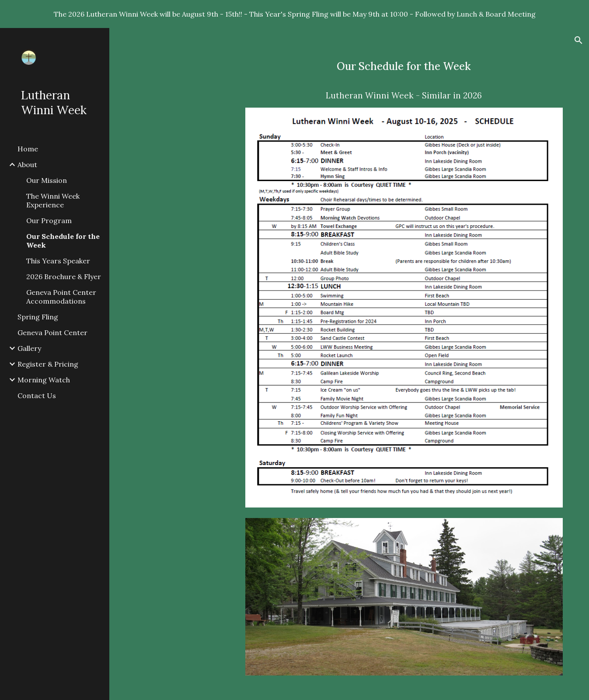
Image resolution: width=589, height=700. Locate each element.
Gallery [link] (29, 348)
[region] (294, 14)
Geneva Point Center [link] (52, 332)
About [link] (27, 164)
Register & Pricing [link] (48, 364)
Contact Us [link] (37, 395)
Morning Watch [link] (44, 380)
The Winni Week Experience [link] (53, 200)
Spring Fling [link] (38, 317)
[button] (579, 40)
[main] (404, 80)
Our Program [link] (49, 220)
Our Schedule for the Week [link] (63, 241)
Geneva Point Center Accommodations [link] (61, 297)
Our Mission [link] (47, 180)
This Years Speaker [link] (58, 261)
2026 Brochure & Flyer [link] (64, 276)
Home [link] (28, 149)
